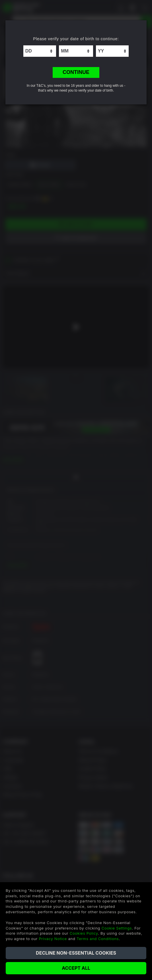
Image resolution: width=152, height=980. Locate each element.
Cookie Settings (117, 928)
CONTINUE (76, 72)
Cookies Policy (84, 933)
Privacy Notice (53, 939)
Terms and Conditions (98, 939)
